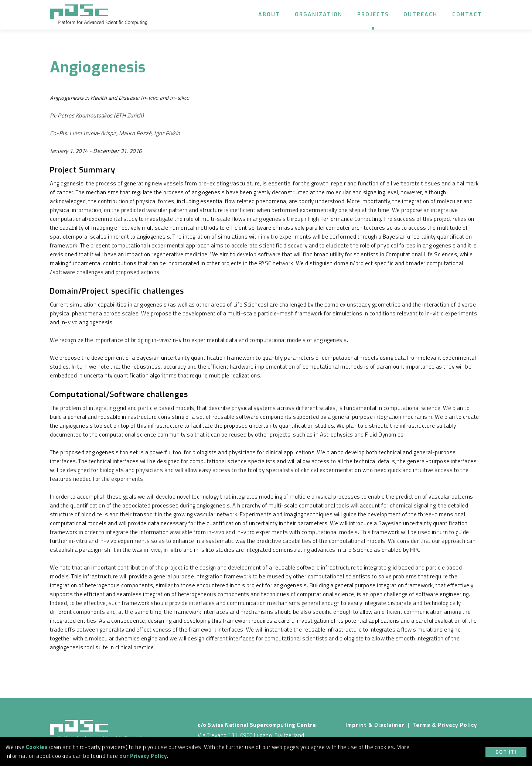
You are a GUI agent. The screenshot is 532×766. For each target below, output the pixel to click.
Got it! (506, 752)
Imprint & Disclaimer (375, 725)
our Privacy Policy (143, 756)
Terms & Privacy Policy (445, 725)
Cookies (37, 747)
